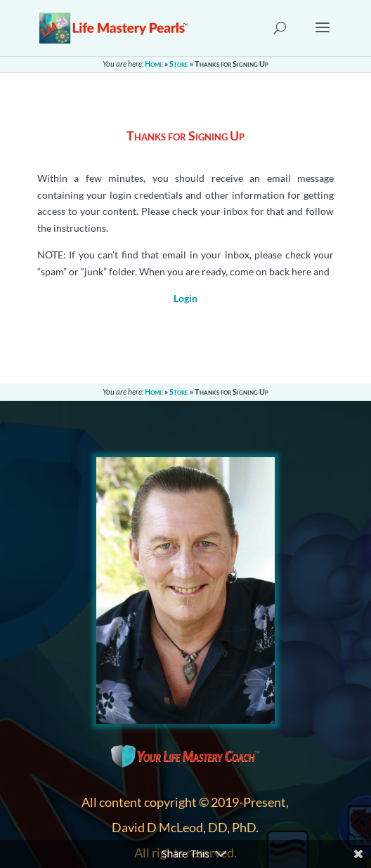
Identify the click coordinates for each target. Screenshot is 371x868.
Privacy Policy (115, 758)
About (96, 724)
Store (179, 64)
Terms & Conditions (128, 775)
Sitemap (100, 792)
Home (154, 64)
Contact (100, 741)
